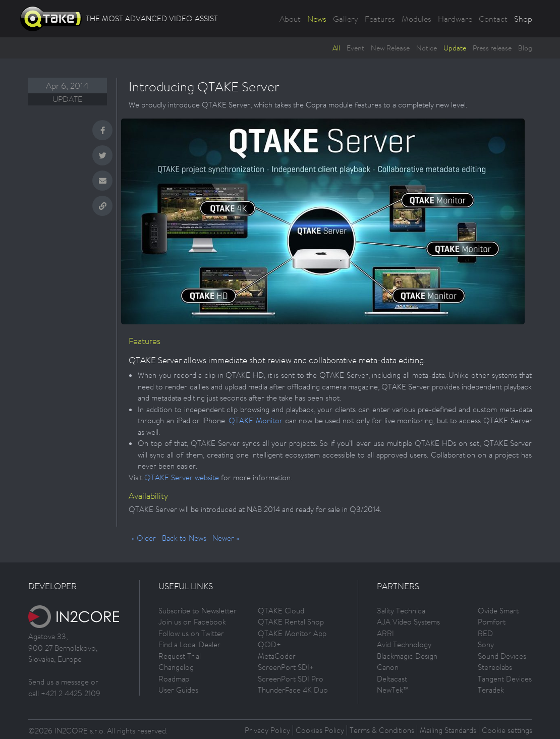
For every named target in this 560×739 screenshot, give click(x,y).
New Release (390, 48)
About (290, 19)
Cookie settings (507, 730)
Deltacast (392, 679)
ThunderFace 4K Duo (293, 690)
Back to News (184, 538)
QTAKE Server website (182, 477)
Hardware (455, 19)
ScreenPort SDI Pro (291, 679)
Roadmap (174, 679)
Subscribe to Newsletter (198, 611)
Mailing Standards (448, 730)
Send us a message (59, 682)
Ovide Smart (498, 611)
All (336, 48)
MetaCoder (277, 656)
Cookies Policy (320, 730)
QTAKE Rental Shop (291, 622)
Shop (523, 19)
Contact (493, 19)
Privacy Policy (267, 730)
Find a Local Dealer (189, 644)
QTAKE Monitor (256, 420)
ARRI (385, 633)
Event (355, 48)
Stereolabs (495, 667)
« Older (144, 538)
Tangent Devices (505, 679)
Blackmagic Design (407, 656)
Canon (388, 667)
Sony (486, 644)
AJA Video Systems (408, 622)
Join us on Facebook (192, 622)
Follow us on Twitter (191, 633)
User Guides (178, 690)
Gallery (346, 19)
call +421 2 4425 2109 (64, 693)
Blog (525, 48)
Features (380, 19)
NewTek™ (393, 690)
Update (455, 48)
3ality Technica (401, 611)
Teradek (491, 690)
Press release (492, 48)
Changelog (176, 667)
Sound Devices (502, 656)
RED (485, 633)
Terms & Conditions (382, 730)
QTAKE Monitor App (292, 633)
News (317, 19)
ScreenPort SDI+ (286, 667)
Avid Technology (404, 644)
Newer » (226, 538)
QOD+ (269, 644)
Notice (427, 48)
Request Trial (180, 656)
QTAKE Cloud (281, 611)
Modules (416, 19)
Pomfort (492, 622)
